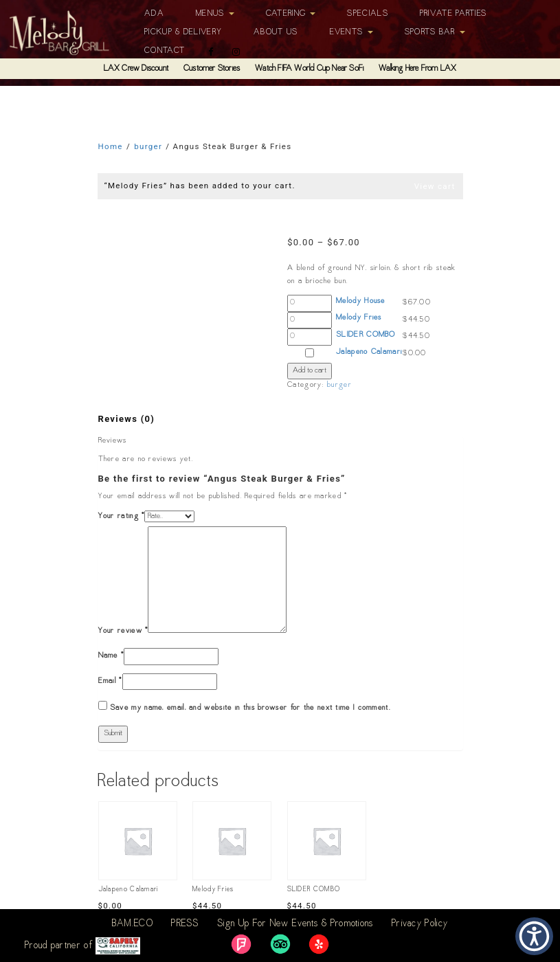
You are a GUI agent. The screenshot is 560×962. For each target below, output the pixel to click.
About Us (276, 32)
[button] (534, 936)
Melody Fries (359, 318)
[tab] (127, 420)
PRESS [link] (185, 924)
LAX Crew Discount (136, 69)
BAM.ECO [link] (133, 924)
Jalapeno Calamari (369, 352)
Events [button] (351, 32)
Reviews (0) (127, 419)
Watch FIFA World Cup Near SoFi (309, 69)
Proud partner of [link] (82, 946)
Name (111, 656)
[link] (241, 944)
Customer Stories (212, 69)
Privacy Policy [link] (420, 924)
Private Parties (453, 14)
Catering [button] (291, 14)
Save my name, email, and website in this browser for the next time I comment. (250, 708)
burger (148, 146)
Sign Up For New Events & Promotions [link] (295, 924)
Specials (367, 14)
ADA (154, 14)
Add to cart (310, 371)
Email (110, 681)
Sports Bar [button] (435, 32)
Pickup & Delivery (183, 32)
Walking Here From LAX (417, 69)
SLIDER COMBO (366, 335)
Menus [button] (215, 14)
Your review (123, 631)
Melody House (361, 301)
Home (111, 146)
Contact (165, 51)
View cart (435, 186)
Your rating (122, 516)
